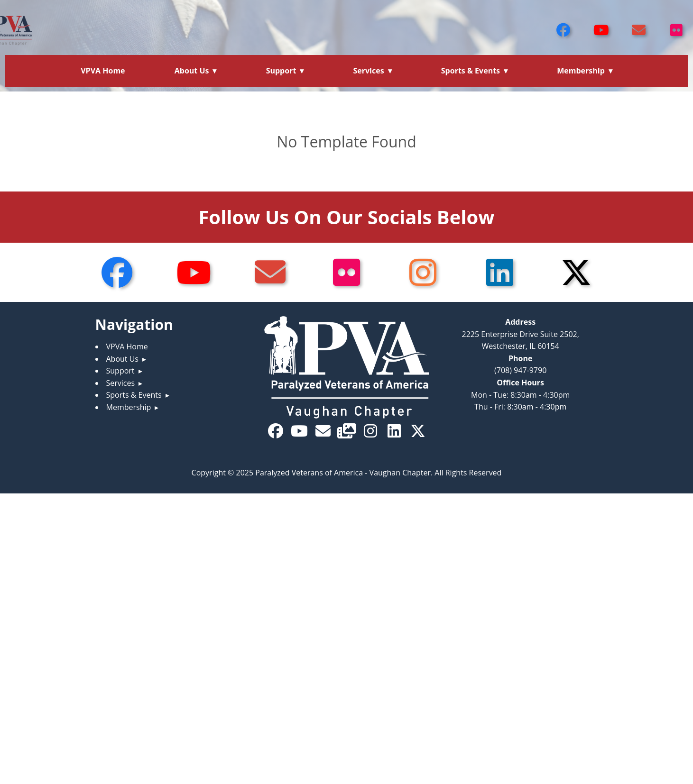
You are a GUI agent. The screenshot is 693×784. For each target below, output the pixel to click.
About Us (192, 71)
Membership (581, 71)
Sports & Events (471, 71)
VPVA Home (103, 71)
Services (368, 71)
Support (281, 71)
